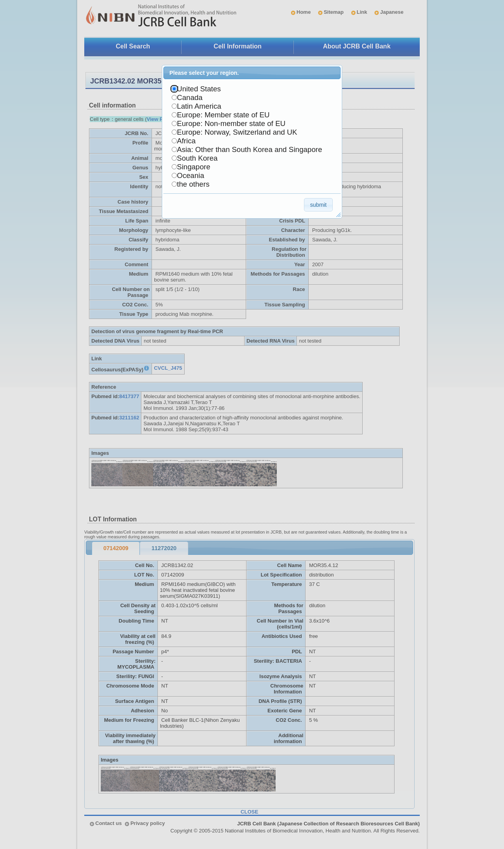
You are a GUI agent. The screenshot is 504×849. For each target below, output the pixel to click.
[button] (318, 205)
